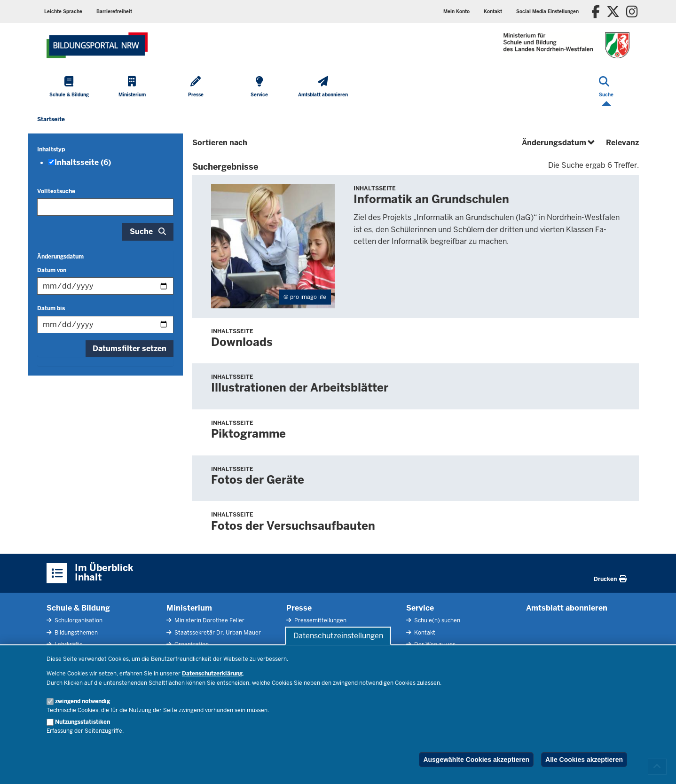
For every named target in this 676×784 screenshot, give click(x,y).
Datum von (52, 270)
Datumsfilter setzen (130, 349)
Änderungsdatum (60, 257)
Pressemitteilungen (320, 620)
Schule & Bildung (78, 608)
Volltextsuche (56, 191)
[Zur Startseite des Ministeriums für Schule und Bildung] (97, 45)
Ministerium (189, 608)
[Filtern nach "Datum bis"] (105, 325)
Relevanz (622, 143)
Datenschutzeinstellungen (338, 636)
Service (420, 608)
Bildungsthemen (75, 633)
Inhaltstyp (51, 149)
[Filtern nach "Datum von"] (105, 286)
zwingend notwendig (83, 701)
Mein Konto (456, 12)
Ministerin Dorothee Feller (209, 620)
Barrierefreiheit (114, 12)
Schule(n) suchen (436, 620)
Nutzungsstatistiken (83, 722)
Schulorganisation (78, 620)
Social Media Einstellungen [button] (547, 12)
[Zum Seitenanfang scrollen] (657, 767)
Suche (141, 231)
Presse (299, 608)
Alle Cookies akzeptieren (584, 760)
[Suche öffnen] (606, 87)
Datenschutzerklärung (212, 674)
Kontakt (493, 12)
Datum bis (51, 308)
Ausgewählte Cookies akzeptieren (476, 760)
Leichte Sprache (63, 12)
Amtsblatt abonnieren (567, 608)
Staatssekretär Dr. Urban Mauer (217, 633)
